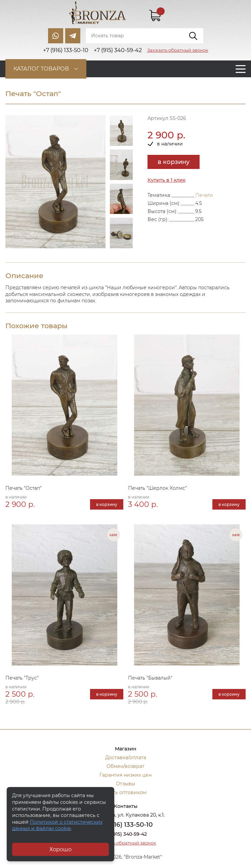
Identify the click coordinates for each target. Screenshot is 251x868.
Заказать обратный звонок (178, 50)
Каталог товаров (41, 69)
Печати (204, 195)
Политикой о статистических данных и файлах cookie (57, 825)
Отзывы (125, 784)
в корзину (174, 162)
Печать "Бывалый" (150, 678)
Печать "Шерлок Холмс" (157, 488)
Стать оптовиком (125, 792)
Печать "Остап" (24, 488)
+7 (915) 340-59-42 (126, 834)
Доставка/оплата (126, 757)
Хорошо (60, 849)
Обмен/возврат (125, 766)
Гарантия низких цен (125, 775)
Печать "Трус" (22, 678)
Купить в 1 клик (166, 180)
